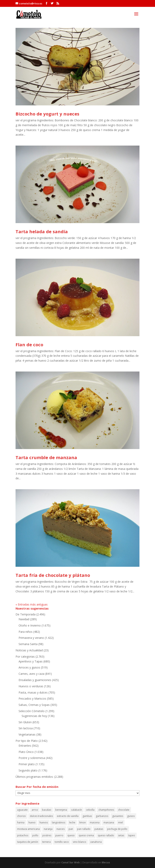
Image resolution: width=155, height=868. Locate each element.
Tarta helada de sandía (42, 231)
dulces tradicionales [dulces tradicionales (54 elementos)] (41, 816)
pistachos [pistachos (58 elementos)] (23, 835)
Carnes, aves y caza (31, 674)
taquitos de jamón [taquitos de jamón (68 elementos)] (28, 842)
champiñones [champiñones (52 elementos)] (106, 810)
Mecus (106, 862)
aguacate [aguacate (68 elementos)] (22, 810)
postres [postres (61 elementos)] (47, 835)
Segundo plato (28, 770)
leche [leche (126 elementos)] (72, 822)
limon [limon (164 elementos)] (83, 822)
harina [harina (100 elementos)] (21, 822)
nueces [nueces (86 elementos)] (61, 829)
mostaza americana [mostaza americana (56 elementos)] (28, 829)
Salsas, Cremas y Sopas (34, 705)
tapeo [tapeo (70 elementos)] (132, 835)
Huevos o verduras (31, 686)
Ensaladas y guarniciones (35, 680)
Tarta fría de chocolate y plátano (53, 575)
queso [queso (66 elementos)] (71, 835)
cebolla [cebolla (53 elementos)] (90, 810)
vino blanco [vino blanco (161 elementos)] (80, 842)
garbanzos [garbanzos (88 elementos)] (102, 816)
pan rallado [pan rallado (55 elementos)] (84, 829)
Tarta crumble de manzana (46, 457)
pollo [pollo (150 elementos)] (35, 835)
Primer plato (27, 764)
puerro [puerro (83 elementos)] (59, 835)
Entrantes (25, 746)
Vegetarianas (27, 734)
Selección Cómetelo (32, 711)
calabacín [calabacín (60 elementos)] (76, 810)
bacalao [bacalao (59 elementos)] (47, 810)
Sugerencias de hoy (34, 716)
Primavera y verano (31, 638)
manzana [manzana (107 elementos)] (109, 822)
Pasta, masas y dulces (33, 692)
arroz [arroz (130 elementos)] (35, 810)
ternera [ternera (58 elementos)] (46, 842)
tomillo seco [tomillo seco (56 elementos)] (62, 842)
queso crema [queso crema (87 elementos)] (86, 835)
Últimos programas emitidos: (35, 777)
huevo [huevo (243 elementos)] (32, 822)
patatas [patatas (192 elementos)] (99, 829)
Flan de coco (29, 344)
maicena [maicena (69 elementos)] (95, 822)
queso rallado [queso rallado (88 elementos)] (106, 835)
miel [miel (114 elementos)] (120, 822)
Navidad (24, 619)
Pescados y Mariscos (32, 698)
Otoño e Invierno (30, 625)
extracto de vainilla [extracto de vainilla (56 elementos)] (68, 816)
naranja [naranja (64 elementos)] (48, 829)
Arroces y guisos (29, 667)
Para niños (26, 632)
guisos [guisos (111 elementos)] (131, 816)
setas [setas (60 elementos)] (121, 835)
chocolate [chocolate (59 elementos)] (124, 810)
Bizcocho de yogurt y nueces (47, 114)
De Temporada (26, 614)
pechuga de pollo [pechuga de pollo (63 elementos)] (117, 829)
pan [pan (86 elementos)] (71, 829)
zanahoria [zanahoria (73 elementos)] (96, 842)
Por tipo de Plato (27, 741)
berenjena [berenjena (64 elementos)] (61, 810)
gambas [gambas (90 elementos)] (87, 816)
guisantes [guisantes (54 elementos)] (118, 816)
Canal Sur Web (71, 862)
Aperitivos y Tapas (31, 661)
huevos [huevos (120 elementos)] (44, 822)
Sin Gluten (25, 722)
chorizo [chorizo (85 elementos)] (21, 816)
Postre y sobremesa (32, 758)
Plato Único (26, 752)
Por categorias (25, 657)
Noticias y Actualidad (29, 650)
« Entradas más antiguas (32, 604)
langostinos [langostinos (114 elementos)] (59, 822)
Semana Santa (28, 644)
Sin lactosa (26, 728)
